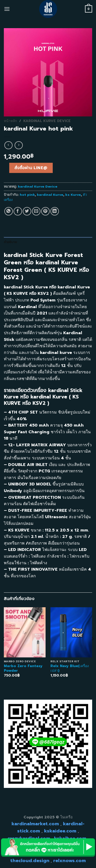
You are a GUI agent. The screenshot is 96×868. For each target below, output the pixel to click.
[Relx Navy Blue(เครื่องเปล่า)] (71, 632)
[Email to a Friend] (36, 211)
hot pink (27, 195)
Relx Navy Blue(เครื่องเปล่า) (70, 668)
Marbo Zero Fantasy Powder (23, 668)
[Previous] (4, 649)
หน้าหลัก (10, 121)
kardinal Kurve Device (47, 121)
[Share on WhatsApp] (9, 211)
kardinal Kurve (50, 195)
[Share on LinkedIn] (55, 211)
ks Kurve (73, 195)
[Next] (92, 649)
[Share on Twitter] (27, 211)
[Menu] (7, 9)
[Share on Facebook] (18, 211)
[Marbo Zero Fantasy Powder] (25, 632)
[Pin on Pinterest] (45, 211)
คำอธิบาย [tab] (10, 242)
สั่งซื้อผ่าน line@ (31, 168)
